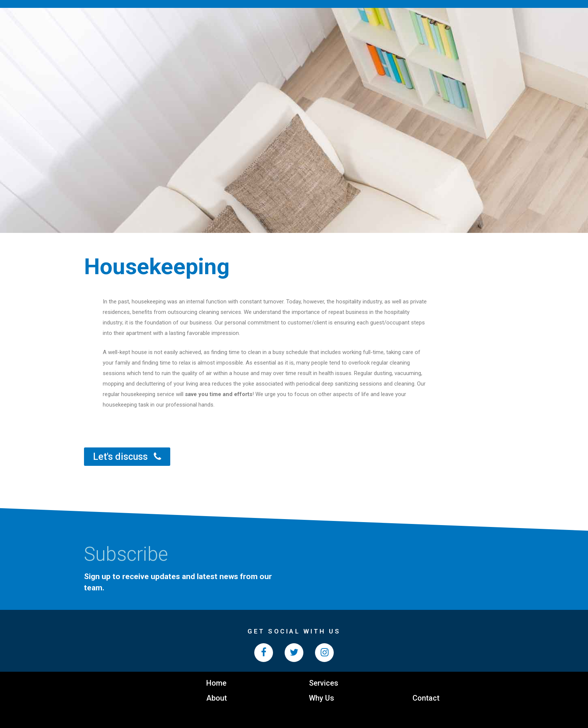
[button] (127, 457)
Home (216, 683)
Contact (426, 698)
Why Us (322, 698)
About (217, 698)
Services (324, 683)
